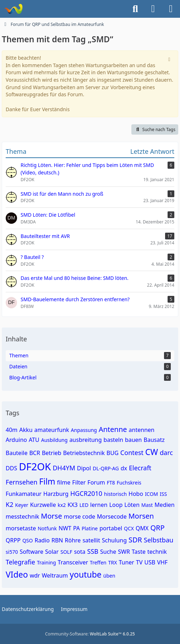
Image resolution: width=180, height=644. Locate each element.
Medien (164, 505)
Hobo (136, 494)
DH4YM (64, 468)
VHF (162, 562)
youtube (86, 574)
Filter (79, 482)
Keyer (22, 505)
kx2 (62, 505)
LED (84, 505)
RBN (57, 540)
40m (12, 430)
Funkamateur (24, 494)
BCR (34, 453)
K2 (9, 504)
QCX (129, 528)
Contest (132, 453)
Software (31, 552)
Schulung (114, 540)
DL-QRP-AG (106, 468)
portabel (111, 528)
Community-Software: (90, 634)
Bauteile (17, 453)
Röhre (73, 540)
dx (124, 468)
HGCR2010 (86, 493)
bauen (133, 440)
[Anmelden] (153, 9)
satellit (91, 540)
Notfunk (47, 528)
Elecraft (140, 468)
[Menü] (171, 9)
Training (47, 562)
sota (80, 552)
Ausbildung (54, 440)
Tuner (126, 562)
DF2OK (35, 466)
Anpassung (84, 430)
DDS (11, 468)
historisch (115, 494)
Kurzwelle (43, 505)
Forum (96, 482)
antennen (142, 430)
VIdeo (17, 574)
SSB (93, 551)
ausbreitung (85, 440)
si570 (12, 552)
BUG (113, 453)
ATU (34, 440)
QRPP (13, 540)
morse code (80, 516)
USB (150, 562)
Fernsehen (21, 482)
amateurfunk (52, 430)
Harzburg (56, 494)
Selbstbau (159, 540)
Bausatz (154, 440)
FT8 (111, 483)
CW (152, 452)
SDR (135, 540)
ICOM (151, 494)
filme (64, 482)
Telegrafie (20, 562)
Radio (42, 540)
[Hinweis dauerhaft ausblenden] (170, 59)
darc (166, 453)
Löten (132, 505)
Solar (52, 552)
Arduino (16, 440)
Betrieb (52, 453)
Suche (108, 552)
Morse (51, 516)
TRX (113, 562)
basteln (113, 440)
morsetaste (21, 528)
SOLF (66, 552)
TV (139, 562)
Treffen (98, 562)
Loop (116, 505)
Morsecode (112, 516)
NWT (65, 528)
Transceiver (73, 562)
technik (157, 552)
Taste (139, 552)
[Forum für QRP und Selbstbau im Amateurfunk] (13, 9)
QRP (157, 528)
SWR (124, 552)
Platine (90, 528)
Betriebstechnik (84, 453)
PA (77, 528)
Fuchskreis (129, 483)
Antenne (113, 429)
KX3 (72, 505)
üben (109, 576)
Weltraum (55, 575)
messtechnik (22, 516)
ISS (163, 494)
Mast (147, 505)
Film (47, 481)
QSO (28, 540)
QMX (142, 528)
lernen (99, 505)
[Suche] (135, 9)
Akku (26, 430)
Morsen (141, 516)
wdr (35, 575)
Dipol (84, 468)
